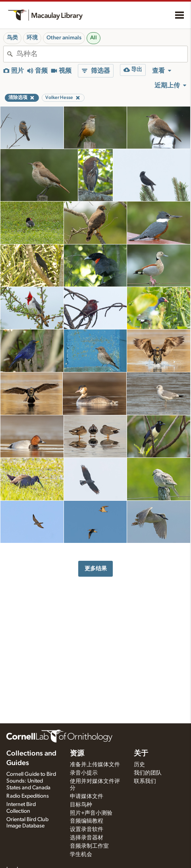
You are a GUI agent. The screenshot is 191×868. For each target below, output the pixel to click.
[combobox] (102, 54)
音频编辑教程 (87, 821)
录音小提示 (84, 773)
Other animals (64, 38)
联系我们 (145, 781)
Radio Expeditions (28, 796)
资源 (77, 754)
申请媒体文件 (87, 796)
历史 (139, 765)
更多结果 (96, 569)
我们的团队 (148, 773)
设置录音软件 (87, 829)
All (94, 38)
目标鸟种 (81, 805)
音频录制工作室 (89, 846)
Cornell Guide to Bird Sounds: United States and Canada (31, 781)
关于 (141, 754)
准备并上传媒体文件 (95, 765)
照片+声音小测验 (91, 813)
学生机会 (81, 854)
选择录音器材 (87, 838)
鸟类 (12, 38)
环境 (32, 38)
